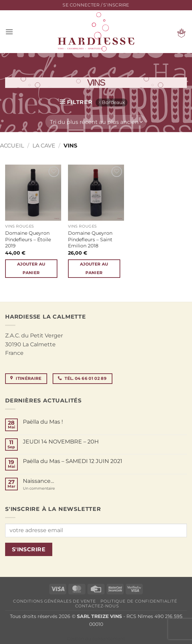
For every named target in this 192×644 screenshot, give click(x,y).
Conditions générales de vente (54, 601)
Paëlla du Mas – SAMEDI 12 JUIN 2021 (73, 461)
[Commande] (96, 122)
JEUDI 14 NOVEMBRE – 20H (61, 442)
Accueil (12, 146)
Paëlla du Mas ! (43, 422)
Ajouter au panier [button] (31, 268)
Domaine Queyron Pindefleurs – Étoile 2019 (28, 239)
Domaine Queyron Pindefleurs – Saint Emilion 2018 (90, 239)
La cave (44, 146)
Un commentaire (49, 488)
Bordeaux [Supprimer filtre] (113, 102)
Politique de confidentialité (139, 601)
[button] (96, 5)
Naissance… (38, 481)
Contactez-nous (97, 606)
